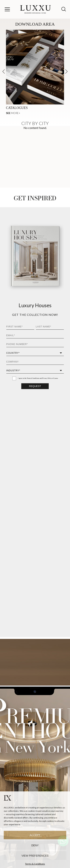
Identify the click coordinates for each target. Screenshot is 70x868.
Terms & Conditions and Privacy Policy (39, 378)
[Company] (35, 362)
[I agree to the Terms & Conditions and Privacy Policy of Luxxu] (14, 378)
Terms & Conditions (35, 864)
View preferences (35, 856)
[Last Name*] (50, 327)
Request (35, 386)
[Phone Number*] (35, 344)
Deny (35, 845)
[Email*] (35, 336)
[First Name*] (20, 327)
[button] (66, 71)
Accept (35, 835)
